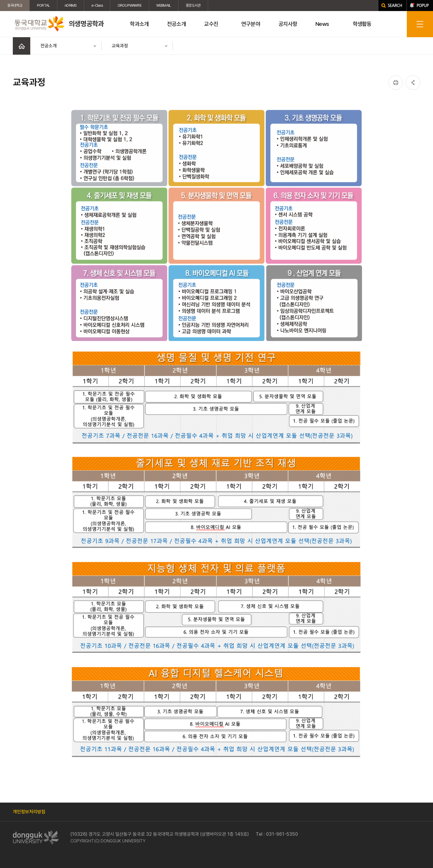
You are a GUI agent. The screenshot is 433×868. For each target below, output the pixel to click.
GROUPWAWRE (129, 5)
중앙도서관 (193, 5)
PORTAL (43, 5)
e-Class (97, 5)
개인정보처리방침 (29, 812)
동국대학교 (15, 5)
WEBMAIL (164, 5)
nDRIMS (71, 5)
